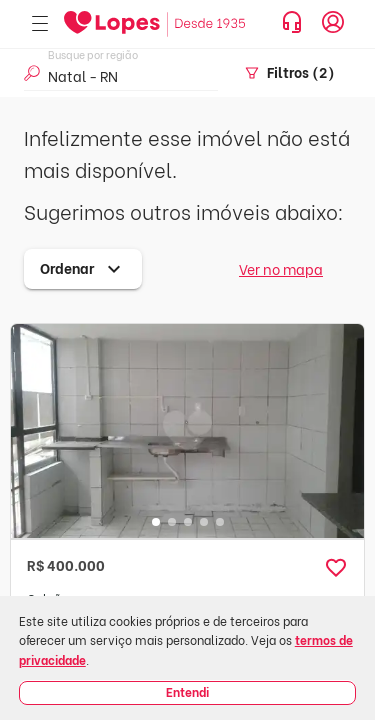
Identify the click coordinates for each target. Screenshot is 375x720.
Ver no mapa (281, 268)
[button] (336, 568)
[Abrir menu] (40, 24)
